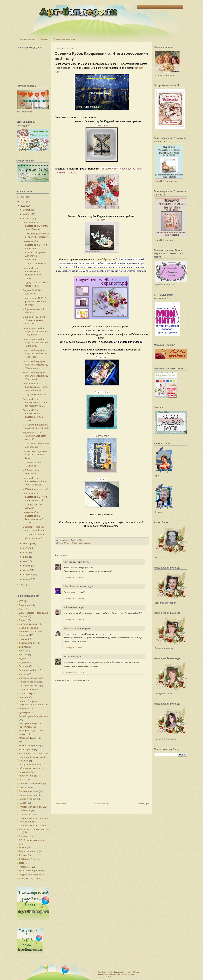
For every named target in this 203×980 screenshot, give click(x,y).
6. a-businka (102, 392)
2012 (23, 206)
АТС (21, 601)
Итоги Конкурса (27, 694)
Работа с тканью (27, 799)
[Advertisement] (80, 778)
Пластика (24, 787)
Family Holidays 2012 (30, 878)
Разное (23, 803)
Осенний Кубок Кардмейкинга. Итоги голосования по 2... (35, 402)
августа (27, 548)
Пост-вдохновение (28, 795)
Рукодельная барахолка (64, 39)
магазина (96, 259)
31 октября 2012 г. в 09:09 (73, 598)
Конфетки (24, 708)
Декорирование (27, 643)
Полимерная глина (29, 791)
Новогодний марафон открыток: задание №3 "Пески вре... (35, 354)
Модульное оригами (29, 746)
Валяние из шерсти (29, 624)
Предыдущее (143, 804)
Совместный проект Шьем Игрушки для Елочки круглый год (34, 829)
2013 (23, 201)
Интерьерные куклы (29, 686)
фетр (22, 863)
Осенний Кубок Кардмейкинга (77, 543)
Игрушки (23, 674)
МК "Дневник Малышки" (35, 395)
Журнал (23, 658)
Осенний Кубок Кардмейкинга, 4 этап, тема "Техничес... (35, 226)
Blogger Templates (105, 974)
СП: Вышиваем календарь (33, 840)
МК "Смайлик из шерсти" (35, 489)
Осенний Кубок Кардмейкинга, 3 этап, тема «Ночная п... (35, 387)
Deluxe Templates (128, 974)
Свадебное (25, 811)
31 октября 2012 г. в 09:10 (73, 619)
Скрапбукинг (25, 815)
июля (26, 552)
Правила (44, 39)
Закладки (24, 666)
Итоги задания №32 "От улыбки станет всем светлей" (35, 301)
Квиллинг (24, 697)
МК (21, 742)
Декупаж (23, 647)
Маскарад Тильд (28, 738)
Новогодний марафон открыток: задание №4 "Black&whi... (35, 342)
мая (25, 561)
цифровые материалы (31, 874)
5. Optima (102, 479)
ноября (27, 214)
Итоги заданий (26, 690)
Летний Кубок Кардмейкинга (33, 716)
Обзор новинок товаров (31, 765)
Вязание (23, 639)
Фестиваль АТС (27, 859)
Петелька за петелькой (31, 783)
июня (26, 557)
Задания (23, 662)
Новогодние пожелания (31, 753)
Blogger (136, 972)
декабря (28, 210)
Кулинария (25, 712)
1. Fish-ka (102, 357)
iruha (66, 607)
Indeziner (109, 977)
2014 (23, 197)
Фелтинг (23, 855)
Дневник (23, 655)
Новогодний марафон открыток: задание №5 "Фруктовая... (35, 331)
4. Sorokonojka (102, 436)
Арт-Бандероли (116, 972)
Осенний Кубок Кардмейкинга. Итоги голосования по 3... (35, 245)
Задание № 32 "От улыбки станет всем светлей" (34, 436)
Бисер (22, 609)
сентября (28, 543)
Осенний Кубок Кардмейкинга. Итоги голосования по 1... (35, 497)
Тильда (23, 847)
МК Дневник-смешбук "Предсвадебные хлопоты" (34, 320)
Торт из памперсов (29, 851)
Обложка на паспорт (29, 768)
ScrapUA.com (109, 169)
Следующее (60, 804)
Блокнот (23, 620)
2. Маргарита (102, 125)
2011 (23, 585)
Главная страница (27, 39)
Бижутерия (25, 605)
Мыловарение (26, 750)
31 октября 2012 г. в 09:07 (73, 577)
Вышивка (24, 635)
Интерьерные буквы (29, 678)
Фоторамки (25, 867)
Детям (22, 651)
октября (27, 219)
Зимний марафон (28, 670)
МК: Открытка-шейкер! (34, 264)
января (27, 579)
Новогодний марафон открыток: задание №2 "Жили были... (35, 365)
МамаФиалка (71, 586)
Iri (65, 657)
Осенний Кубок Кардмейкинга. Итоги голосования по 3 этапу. (101, 56)
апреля (27, 566)
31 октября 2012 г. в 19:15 (73, 672)
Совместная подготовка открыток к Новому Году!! (35, 455)
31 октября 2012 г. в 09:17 (73, 648)
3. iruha (102, 220)
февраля (28, 575)
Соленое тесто (27, 836)
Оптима (68, 562)
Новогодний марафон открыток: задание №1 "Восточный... (35, 376)
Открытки (24, 779)
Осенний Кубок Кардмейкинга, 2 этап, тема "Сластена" (35, 481)
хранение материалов (30, 871)
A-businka (69, 628)
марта (26, 570)
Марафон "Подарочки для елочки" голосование (34, 256)
